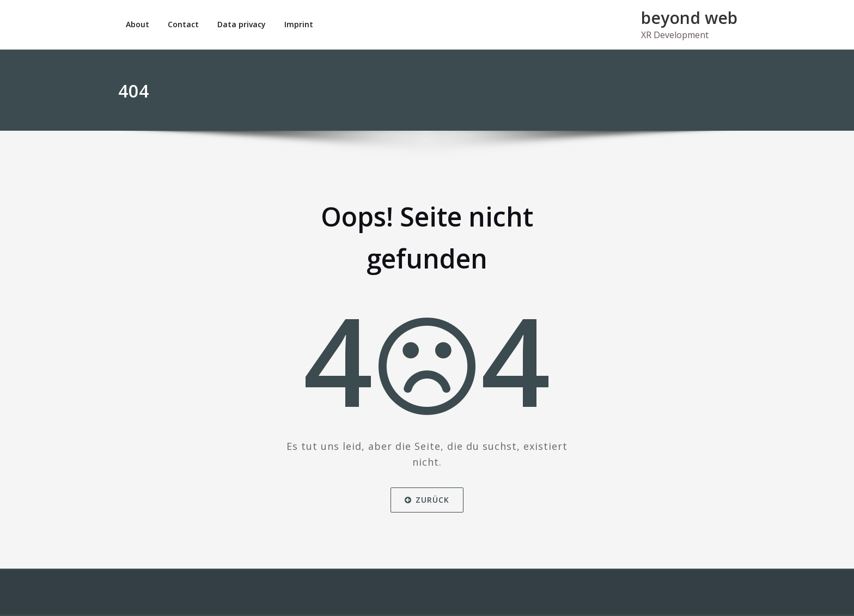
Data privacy (242, 24)
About (138, 24)
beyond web (689, 18)
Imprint (299, 24)
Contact (183, 24)
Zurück (427, 500)
